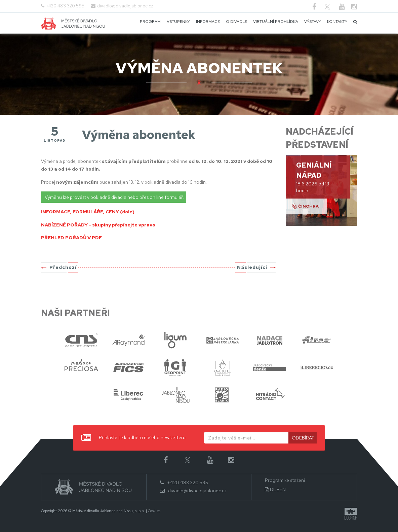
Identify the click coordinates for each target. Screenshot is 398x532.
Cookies (154, 511)
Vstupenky (178, 22)
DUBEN (275, 490)
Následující (252, 267)
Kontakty (337, 22)
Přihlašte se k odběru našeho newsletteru (133, 438)
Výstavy (313, 22)
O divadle (236, 22)
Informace (208, 22)
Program (150, 22)
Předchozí (63, 267)
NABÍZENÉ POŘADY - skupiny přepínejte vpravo (98, 225)
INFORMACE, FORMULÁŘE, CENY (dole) (88, 212)
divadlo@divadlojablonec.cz (125, 6)
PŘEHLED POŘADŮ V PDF (71, 238)
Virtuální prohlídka (276, 22)
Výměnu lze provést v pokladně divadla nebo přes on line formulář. (114, 197)
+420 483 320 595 (65, 6)
